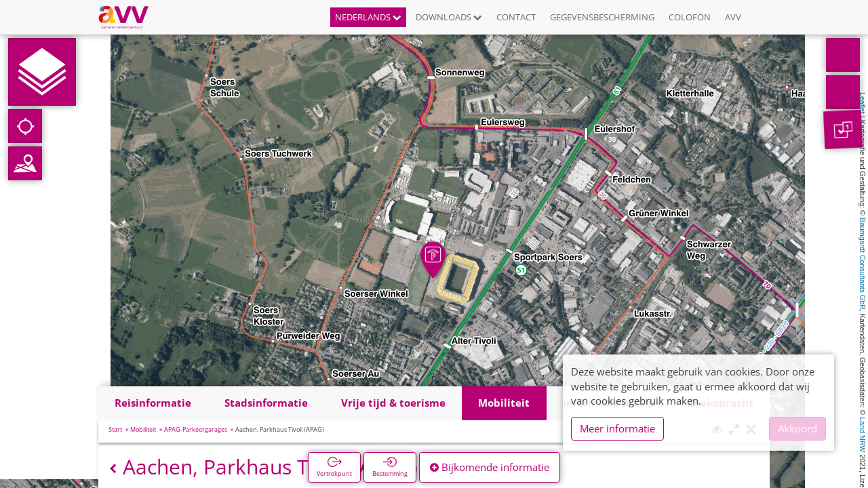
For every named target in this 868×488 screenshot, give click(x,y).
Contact (516, 17)
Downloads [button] (449, 17)
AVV (733, 17)
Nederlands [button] (368, 17)
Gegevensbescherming (602, 17)
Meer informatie (617, 428)
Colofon (690, 17)
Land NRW (863, 434)
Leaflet (863, 103)
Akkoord (797, 428)
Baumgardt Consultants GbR (863, 264)
